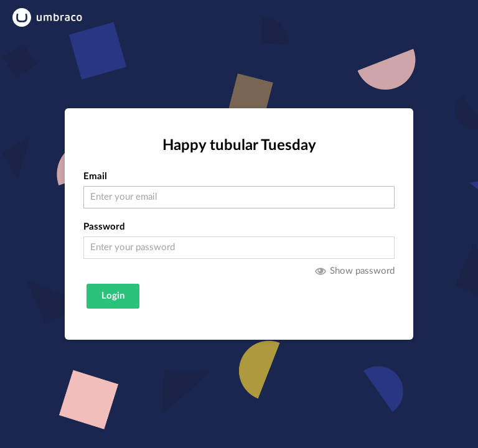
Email (95, 176)
